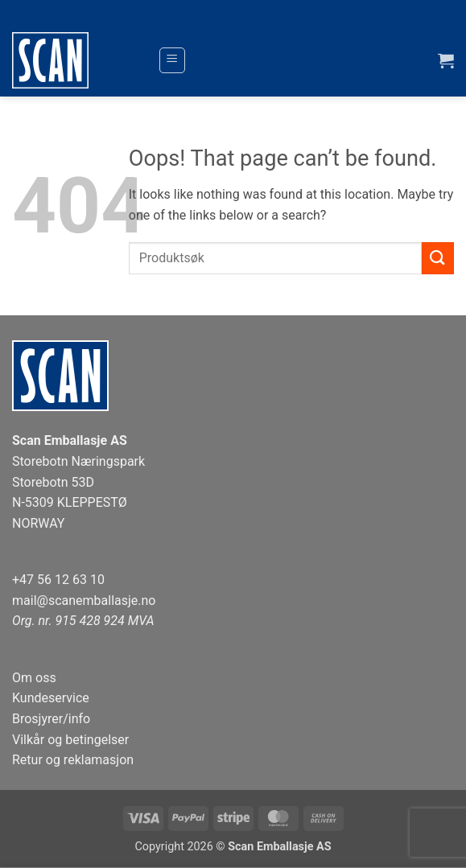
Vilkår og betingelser (70, 740)
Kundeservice (51, 698)
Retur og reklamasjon (73, 760)
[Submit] (438, 258)
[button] (172, 60)
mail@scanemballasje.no (84, 601)
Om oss (34, 678)
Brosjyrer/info (51, 719)
